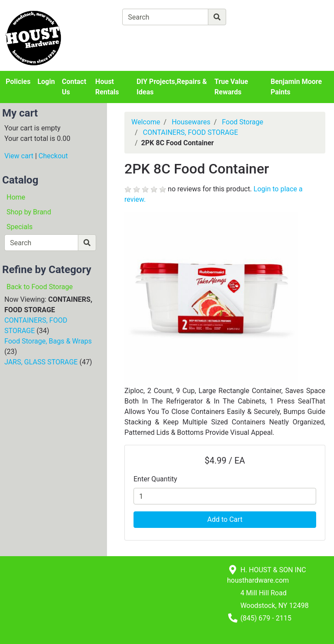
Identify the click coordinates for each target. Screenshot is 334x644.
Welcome (146, 122)
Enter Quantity (155, 479)
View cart (19, 156)
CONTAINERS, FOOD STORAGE (191, 132)
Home (16, 197)
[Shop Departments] (91, 17)
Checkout (53, 156)
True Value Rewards (231, 87)
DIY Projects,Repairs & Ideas (172, 87)
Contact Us (74, 87)
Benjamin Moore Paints (296, 87)
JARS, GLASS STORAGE (41, 362)
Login (46, 82)
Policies (18, 82)
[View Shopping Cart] (156, 37)
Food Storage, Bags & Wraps (48, 341)
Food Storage (242, 122)
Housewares (191, 122)
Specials (20, 227)
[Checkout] (212, 37)
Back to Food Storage (40, 287)
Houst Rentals (107, 87)
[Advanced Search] (264, 17)
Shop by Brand (29, 212)
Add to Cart (225, 519)
